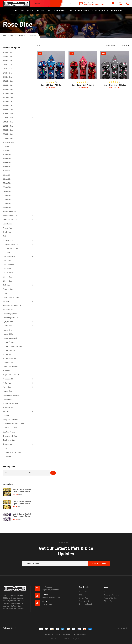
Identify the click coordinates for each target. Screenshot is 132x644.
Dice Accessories (9, 257)
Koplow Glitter (8, 334)
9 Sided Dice (8, 77)
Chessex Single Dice (10, 244)
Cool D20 (6, 252)
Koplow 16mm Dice (10, 220)
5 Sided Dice (8, 61)
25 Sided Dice (8, 126)
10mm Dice (7, 155)
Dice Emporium (9, 265)
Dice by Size (7, 277)
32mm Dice (7, 187)
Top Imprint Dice (9, 440)
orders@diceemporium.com (94, 5)
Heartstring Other (9, 310)
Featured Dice (8, 289)
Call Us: (44, 602)
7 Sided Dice (8, 69)
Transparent (7, 444)
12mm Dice (7, 159)
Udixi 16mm (7, 224)
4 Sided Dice (8, 57)
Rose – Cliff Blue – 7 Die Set (51, 85)
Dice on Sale (8, 281)
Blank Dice (7, 232)
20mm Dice (7, 175)
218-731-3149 (47, 604)
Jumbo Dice (7, 326)
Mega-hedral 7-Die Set (11, 375)
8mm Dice (7, 150)
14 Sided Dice (8, 97)
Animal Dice (7, 228)
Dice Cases (7, 261)
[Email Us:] (37, 596)
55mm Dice (7, 208)
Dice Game (7, 269)
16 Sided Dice (8, 106)
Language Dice (8, 363)
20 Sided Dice (8, 118)
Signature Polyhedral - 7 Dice (13, 424)
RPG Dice (6, 412)
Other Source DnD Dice (11, 395)
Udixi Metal (7, 456)
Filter (53, 473)
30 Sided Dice (8, 130)
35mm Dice (7, 195)
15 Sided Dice (8, 102)
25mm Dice (7, 179)
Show (123, 45)
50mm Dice (7, 203)
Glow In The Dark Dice (11, 297)
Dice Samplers (8, 273)
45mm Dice (7, 199)
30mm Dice (7, 183)
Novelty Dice (8, 391)
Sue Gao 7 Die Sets (10, 428)
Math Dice (7, 371)
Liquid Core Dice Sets (11, 367)
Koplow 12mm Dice (10, 216)
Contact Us (89, 2)
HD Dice (6, 301)
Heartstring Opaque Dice (12, 305)
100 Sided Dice (8, 142)
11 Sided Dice (8, 85)
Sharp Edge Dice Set (10, 420)
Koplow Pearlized (9, 350)
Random (6, 416)
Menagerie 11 (8, 379)
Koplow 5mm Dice (10, 212)
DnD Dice (6, 285)
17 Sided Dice (8, 110)
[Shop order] (112, 45)
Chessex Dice (8, 240)
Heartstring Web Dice (11, 318)
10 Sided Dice (8, 81)
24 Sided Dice (8, 122)
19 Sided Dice (8, 114)
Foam (5, 293)
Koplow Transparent (10, 359)
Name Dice (7, 387)
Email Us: (45, 594)
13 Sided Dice (8, 93)
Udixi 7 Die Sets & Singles (12, 452)
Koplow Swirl (8, 354)
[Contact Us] (81, 4)
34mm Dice (7, 191)
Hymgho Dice (8, 322)
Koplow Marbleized (10, 338)
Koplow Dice (8, 330)
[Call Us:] (37, 603)
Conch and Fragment (11, 248)
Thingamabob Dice (10, 436)
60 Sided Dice (8, 138)
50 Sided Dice (8, 134)
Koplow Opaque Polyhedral (13, 346)
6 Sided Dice (8, 65)
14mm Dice (7, 163)
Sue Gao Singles (9, 432)
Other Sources (8, 399)
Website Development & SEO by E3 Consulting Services (66, 639)
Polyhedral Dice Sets (10, 403)
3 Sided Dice (8, 53)
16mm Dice (7, 167)
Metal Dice (7, 383)
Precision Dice (8, 407)
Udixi (5, 448)
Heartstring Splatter (10, 314)
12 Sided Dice (8, 89)
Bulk (5, 236)
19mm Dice (7, 171)
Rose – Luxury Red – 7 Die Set (83, 85)
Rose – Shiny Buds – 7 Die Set (115, 85)
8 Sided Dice (8, 73)
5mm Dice (7, 146)
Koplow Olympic (9, 342)
